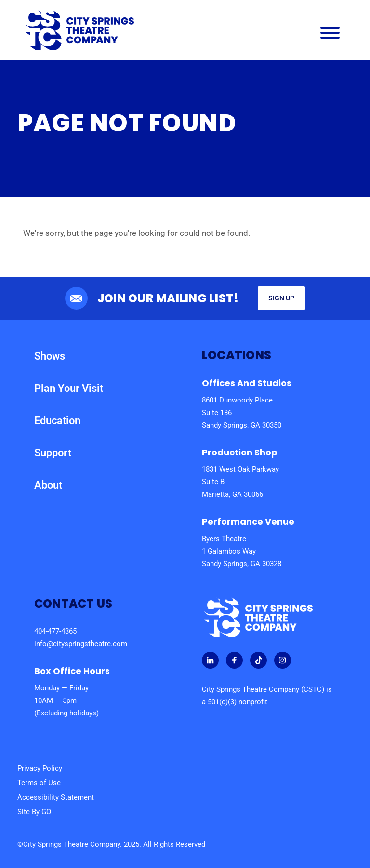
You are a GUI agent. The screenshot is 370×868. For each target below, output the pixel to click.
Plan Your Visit (69, 388)
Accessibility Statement (56, 797)
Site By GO (34, 812)
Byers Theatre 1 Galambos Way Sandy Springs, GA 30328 (242, 551)
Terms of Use (39, 783)
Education (57, 421)
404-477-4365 (55, 631)
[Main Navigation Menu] (330, 35)
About (48, 485)
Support (53, 453)
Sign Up (281, 298)
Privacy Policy (40, 768)
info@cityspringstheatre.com (81, 644)
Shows (50, 356)
